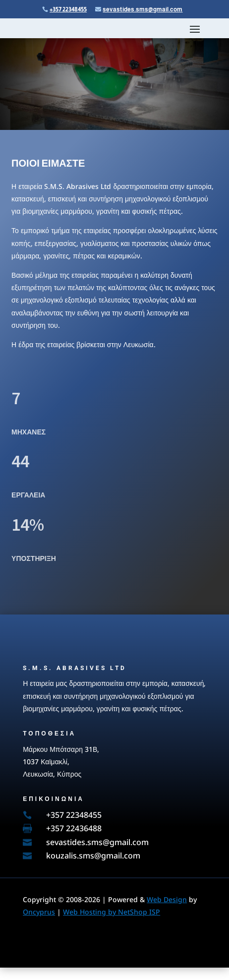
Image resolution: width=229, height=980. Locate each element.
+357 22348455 (68, 9)
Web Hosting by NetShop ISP (112, 912)
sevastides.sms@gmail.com (143, 9)
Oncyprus (39, 912)
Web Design (167, 899)
